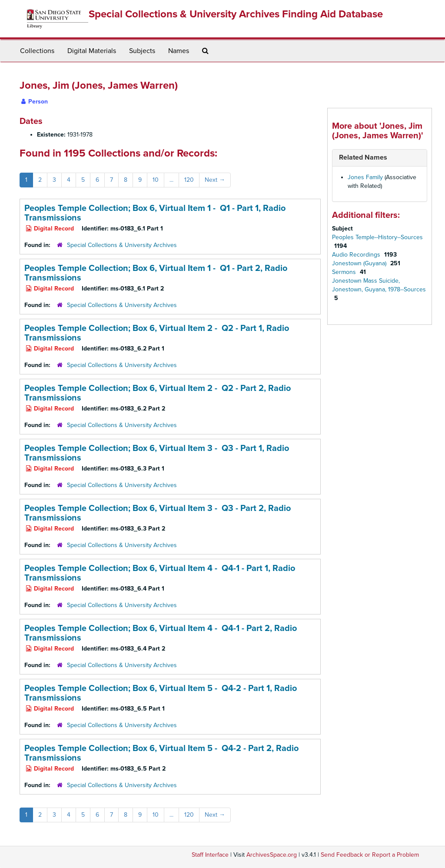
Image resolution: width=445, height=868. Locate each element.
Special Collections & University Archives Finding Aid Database (236, 14)
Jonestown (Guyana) (360, 263)
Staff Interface (210, 855)
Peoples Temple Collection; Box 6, (155, 213)
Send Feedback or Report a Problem (370, 855)
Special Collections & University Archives (122, 245)
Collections (37, 51)
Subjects (142, 51)
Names (179, 51)
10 (156, 180)
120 (189, 180)
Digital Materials (92, 51)
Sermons (345, 272)
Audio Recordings (357, 255)
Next (215, 180)
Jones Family (365, 177)
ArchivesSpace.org (272, 855)
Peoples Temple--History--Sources (377, 237)
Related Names (363, 157)
